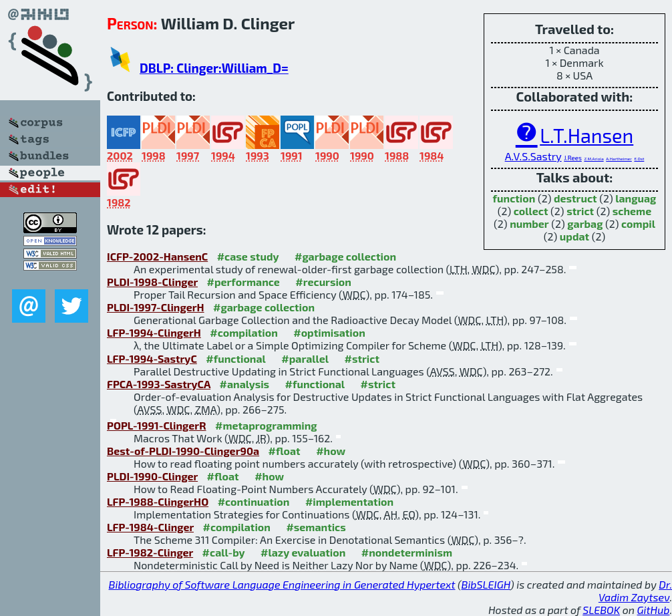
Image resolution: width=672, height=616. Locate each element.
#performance (243, 282)
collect (531, 211)
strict (580, 211)
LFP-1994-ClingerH (154, 332)
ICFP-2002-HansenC (157, 256)
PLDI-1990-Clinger (152, 476)
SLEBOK (601, 610)
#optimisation (329, 332)
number (529, 223)
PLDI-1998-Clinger (152, 282)
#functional (236, 358)
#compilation (243, 332)
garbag (585, 223)
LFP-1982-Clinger (150, 552)
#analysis (245, 384)
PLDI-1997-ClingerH (156, 307)
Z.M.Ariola (594, 159)
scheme (632, 211)
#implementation (349, 501)
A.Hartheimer (619, 159)
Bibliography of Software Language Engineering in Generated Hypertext (282, 584)
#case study (248, 256)
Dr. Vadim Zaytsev (635, 591)
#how (331, 451)
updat (574, 236)
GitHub (654, 610)
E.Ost (639, 159)
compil (638, 223)
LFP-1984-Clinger (150, 527)
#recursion (323, 282)
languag (636, 198)
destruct (575, 198)
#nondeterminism (407, 552)
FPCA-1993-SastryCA (159, 384)
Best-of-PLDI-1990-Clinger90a (183, 451)
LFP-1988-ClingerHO (158, 501)
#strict (362, 358)
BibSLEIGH (486, 584)
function (514, 198)
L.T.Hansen (586, 135)
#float (285, 451)
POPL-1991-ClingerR (157, 425)
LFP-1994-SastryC (152, 358)
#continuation (254, 501)
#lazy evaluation (303, 552)
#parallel (305, 358)
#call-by (224, 552)
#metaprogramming (266, 425)
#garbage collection (345, 256)
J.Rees (573, 158)
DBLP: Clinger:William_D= (214, 68)
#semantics (316, 527)
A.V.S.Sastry (533, 156)
